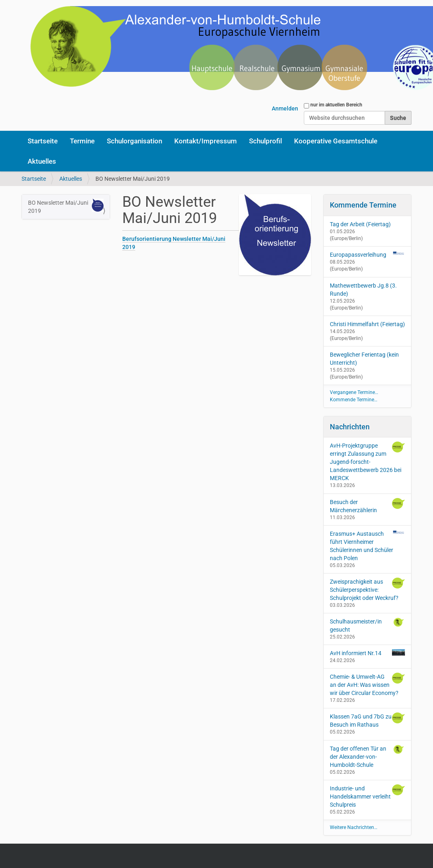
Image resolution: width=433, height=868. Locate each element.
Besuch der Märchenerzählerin (368, 506)
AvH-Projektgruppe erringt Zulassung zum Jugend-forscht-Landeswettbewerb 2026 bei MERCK (368, 461)
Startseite (43, 141)
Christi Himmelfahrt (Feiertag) (367, 324)
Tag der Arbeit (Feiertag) (360, 224)
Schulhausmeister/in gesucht (368, 625)
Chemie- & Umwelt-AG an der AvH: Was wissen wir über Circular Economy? (368, 684)
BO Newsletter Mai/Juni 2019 (66, 206)
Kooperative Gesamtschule (336, 141)
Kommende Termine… (354, 400)
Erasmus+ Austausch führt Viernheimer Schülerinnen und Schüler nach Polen (368, 545)
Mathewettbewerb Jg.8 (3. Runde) (363, 290)
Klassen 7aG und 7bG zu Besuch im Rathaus (368, 720)
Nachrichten (350, 427)
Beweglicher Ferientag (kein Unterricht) (364, 359)
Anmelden (285, 108)
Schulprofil (265, 141)
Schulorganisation (134, 141)
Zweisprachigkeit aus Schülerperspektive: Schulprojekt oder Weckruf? (368, 589)
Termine (82, 141)
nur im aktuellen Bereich (336, 105)
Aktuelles (42, 161)
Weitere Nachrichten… (354, 827)
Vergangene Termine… (354, 392)
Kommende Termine (363, 205)
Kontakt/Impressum (206, 141)
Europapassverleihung (358, 255)
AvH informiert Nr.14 (368, 653)
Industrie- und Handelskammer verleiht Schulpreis (368, 796)
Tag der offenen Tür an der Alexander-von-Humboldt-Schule (368, 756)
